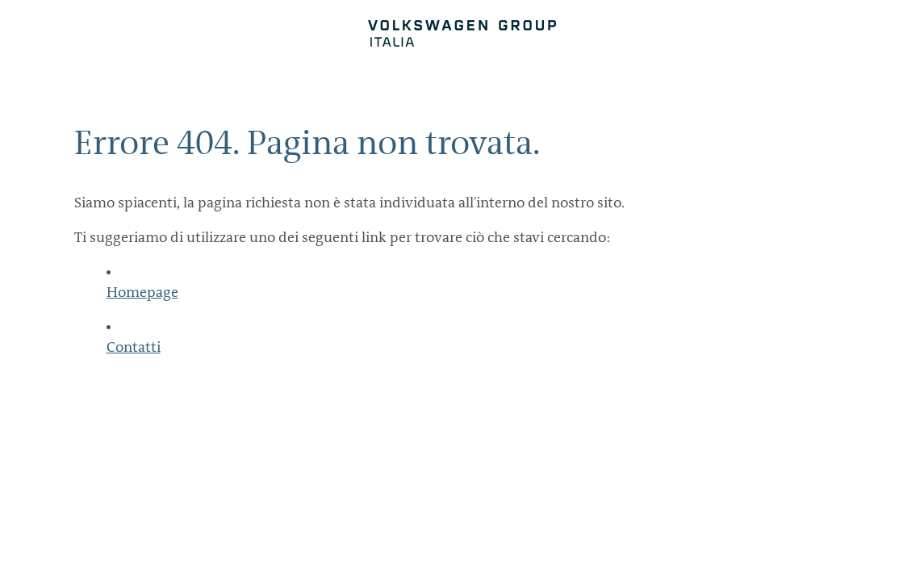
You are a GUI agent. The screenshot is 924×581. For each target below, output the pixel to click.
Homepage (142, 292)
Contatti (134, 347)
